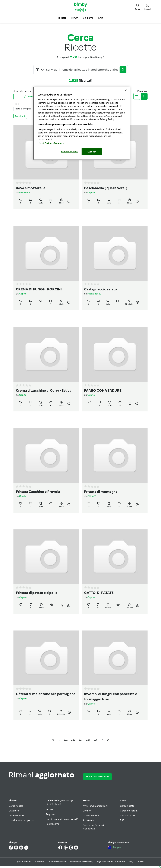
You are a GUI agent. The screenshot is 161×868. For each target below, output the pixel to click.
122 (73, 740)
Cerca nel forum (129, 811)
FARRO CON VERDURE (103, 390)
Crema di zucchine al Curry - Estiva (44, 390)
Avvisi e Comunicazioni (95, 806)
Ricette (13, 800)
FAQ (131, 862)
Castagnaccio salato (101, 289)
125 (96, 740)
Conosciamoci (91, 815)
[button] (138, 7)
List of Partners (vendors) (51, 143)
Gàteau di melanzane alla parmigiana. (46, 694)
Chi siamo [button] (88, 18)
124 (88, 740)
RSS (122, 820)
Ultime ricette (16, 815)
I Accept (92, 152)
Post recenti (52, 824)
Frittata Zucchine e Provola (38, 492)
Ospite (91, 193)
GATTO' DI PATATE (99, 593)
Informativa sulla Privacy (82, 862)
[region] (82, 123)
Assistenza (89, 820)
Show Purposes (69, 152)
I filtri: (16, 104)
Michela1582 (94, 294)
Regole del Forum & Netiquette (111, 862)
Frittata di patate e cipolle (37, 593)
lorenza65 (25, 193)
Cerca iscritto (127, 815)
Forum (86, 800)
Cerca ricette (16, 806)
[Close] (126, 90)
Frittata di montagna (101, 492)
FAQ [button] (101, 18)
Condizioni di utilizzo (57, 862)
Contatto (40, 862)
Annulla (20, 116)
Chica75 (92, 496)
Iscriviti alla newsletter (97, 776)
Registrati (51, 814)
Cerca (123, 800)
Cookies (141, 862)
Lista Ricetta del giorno (21, 820)
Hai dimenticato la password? (62, 819)
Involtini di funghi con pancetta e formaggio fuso (111, 697)
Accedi (50, 809)
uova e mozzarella (31, 188)
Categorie (14, 811)
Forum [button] (75, 18)
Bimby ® (87, 811)
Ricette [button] (62, 18)
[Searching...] (82, 70)
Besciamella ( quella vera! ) (106, 188)
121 (66, 740)
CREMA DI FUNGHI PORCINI (39, 289)
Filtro (29, 97)
